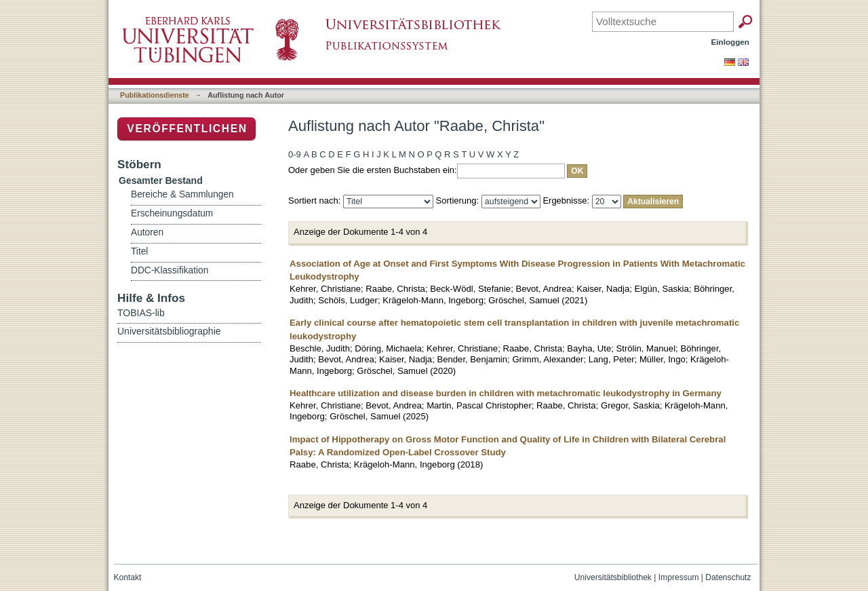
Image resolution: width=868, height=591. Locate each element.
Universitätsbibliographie (169, 331)
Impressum (679, 577)
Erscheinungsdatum (172, 213)
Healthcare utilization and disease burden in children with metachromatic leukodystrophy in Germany (506, 393)
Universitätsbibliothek (613, 577)
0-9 (295, 154)
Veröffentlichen (187, 129)
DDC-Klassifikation (170, 270)
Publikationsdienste (155, 95)
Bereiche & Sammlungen (182, 194)
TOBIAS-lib (141, 313)
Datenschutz (728, 577)
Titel (139, 251)
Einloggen (731, 42)
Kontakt (128, 577)
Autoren (147, 232)
